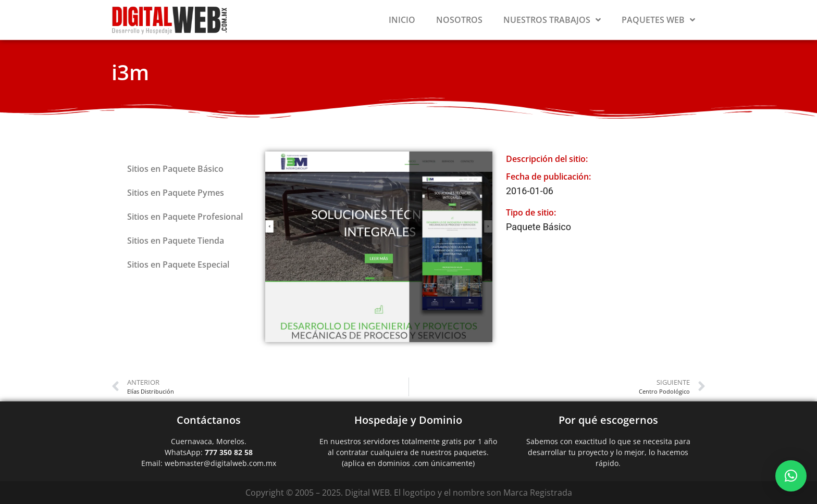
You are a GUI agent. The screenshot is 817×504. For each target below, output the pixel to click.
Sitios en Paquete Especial (178, 264)
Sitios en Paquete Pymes (176, 193)
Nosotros (459, 20)
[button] (791, 476)
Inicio (402, 20)
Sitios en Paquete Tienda (176, 241)
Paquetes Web (658, 20)
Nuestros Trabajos (552, 20)
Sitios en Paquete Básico (175, 169)
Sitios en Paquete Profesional (185, 217)
